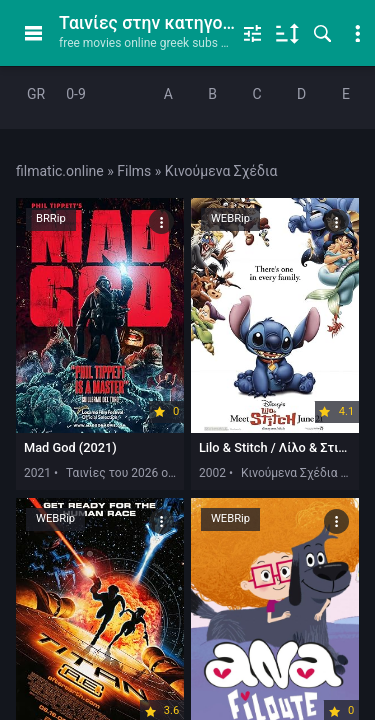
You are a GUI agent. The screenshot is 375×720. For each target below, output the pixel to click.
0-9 (76, 94)
